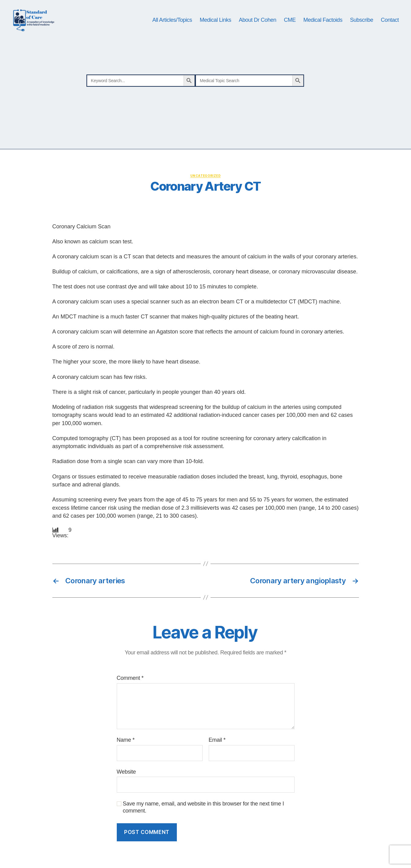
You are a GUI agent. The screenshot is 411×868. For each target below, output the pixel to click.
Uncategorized (205, 192)
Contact (390, 28)
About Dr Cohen (257, 28)
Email (217, 756)
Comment (130, 695)
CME (290, 28)
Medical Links (216, 28)
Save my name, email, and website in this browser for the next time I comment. (204, 824)
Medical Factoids (323, 28)
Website (126, 788)
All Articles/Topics (172, 28)
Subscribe (362, 28)
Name (126, 756)
